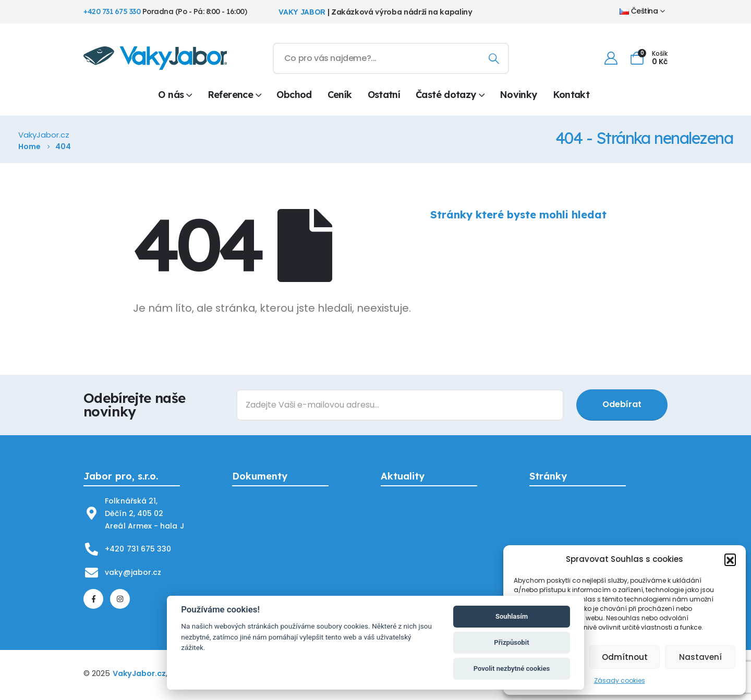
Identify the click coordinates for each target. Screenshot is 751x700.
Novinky (518, 95)
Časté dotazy (446, 95)
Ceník (340, 95)
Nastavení (700, 657)
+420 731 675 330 (112, 11)
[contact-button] (622, 405)
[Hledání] (494, 58)
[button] (730, 559)
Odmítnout (625, 657)
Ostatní (384, 95)
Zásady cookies (620, 680)
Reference (230, 95)
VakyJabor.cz (140, 673)
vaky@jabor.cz (133, 572)
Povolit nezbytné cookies (512, 668)
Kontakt (571, 95)
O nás (171, 95)
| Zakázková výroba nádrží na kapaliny (375, 12)
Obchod (294, 95)
